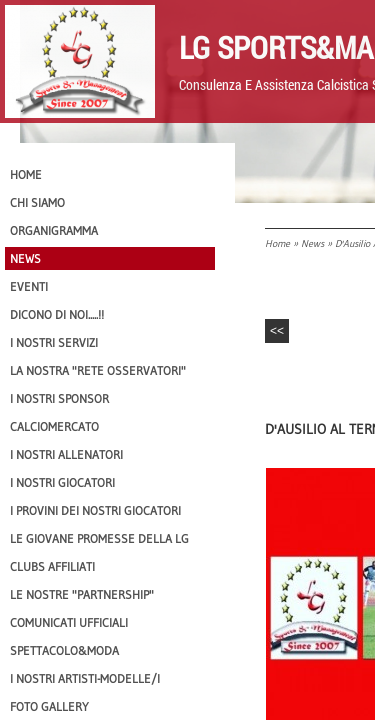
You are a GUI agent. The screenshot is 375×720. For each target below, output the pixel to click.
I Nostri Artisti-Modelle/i (85, 678)
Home (277, 243)
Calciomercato (54, 426)
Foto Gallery (49, 706)
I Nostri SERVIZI (54, 342)
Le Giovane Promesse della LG (99, 538)
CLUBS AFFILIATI (52, 566)
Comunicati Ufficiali (69, 622)
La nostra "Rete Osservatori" (98, 370)
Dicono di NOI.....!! (57, 314)
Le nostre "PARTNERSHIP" (82, 594)
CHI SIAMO (37, 202)
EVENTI (29, 286)
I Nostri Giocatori (62, 482)
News (312, 243)
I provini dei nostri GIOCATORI (95, 510)
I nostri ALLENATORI (66, 454)
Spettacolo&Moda (64, 650)
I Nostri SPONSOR (59, 398)
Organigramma (54, 230)
